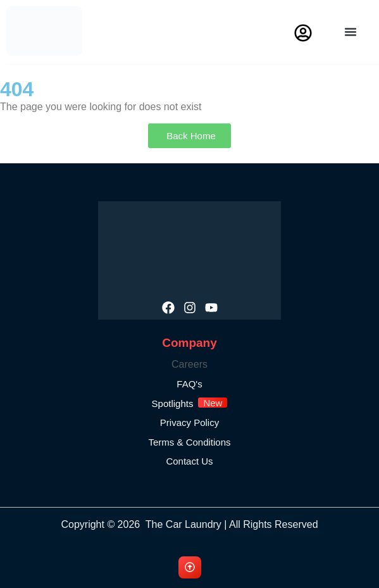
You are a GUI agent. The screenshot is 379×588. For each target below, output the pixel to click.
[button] (351, 32)
